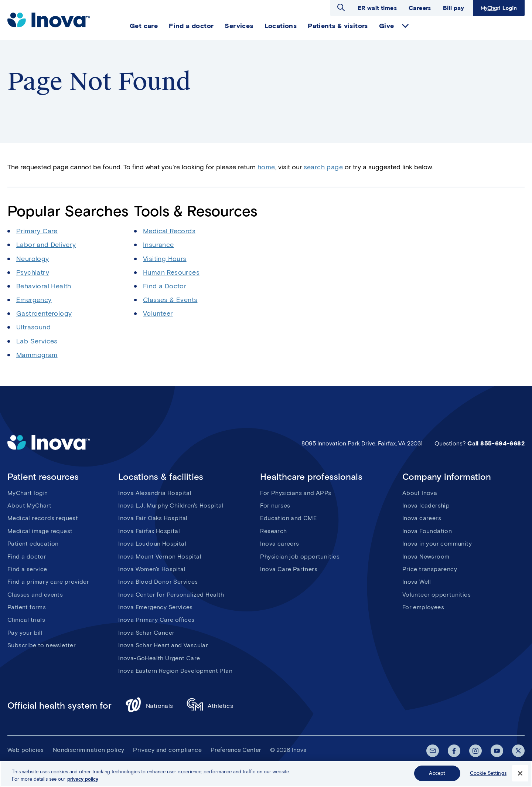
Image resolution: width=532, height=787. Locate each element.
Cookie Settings (488, 774)
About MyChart (29, 506)
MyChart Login (499, 8)
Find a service (27, 569)
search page (323, 167)
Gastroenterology (44, 313)
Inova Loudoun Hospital (152, 544)
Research (273, 531)
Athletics (210, 706)
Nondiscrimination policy (89, 750)
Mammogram (37, 355)
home (266, 167)
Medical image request (40, 531)
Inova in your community (437, 544)
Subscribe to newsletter (42, 645)
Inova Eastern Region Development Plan (175, 671)
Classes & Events (170, 300)
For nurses (275, 506)
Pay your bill (25, 633)
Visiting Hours (165, 259)
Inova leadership (426, 506)
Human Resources (171, 272)
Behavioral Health (44, 286)
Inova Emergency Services (156, 607)
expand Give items (405, 26)
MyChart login (28, 493)
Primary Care (37, 231)
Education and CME (288, 518)
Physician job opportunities (300, 557)
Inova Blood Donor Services (158, 582)
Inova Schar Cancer (146, 633)
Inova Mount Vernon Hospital (160, 557)
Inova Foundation (427, 531)
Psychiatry (33, 272)
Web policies (26, 750)
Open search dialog (341, 7)
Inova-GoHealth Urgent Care (159, 658)
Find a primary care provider (48, 582)
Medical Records (169, 231)
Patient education (33, 544)
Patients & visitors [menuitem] (338, 26)
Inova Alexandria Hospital (155, 493)
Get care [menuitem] (144, 26)
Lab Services (37, 341)
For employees (423, 607)
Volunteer (158, 313)
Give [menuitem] (387, 26)
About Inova (420, 493)
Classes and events (35, 595)
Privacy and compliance (167, 750)
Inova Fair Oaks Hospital (153, 518)
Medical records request (43, 518)
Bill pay (453, 8)
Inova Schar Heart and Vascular (163, 645)
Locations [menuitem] (281, 26)
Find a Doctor (165, 286)
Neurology (33, 259)
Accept (437, 774)
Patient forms (27, 607)
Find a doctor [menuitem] (191, 26)
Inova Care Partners (289, 569)
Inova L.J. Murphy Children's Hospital (171, 506)
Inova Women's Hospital (152, 569)
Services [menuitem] (239, 26)
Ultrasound (33, 327)
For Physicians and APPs (296, 493)
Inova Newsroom (426, 557)
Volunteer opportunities (436, 595)
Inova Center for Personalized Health (171, 595)
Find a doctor (27, 557)
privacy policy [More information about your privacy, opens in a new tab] (83, 779)
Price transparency (430, 569)
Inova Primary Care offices (156, 620)
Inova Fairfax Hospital (149, 531)
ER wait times (377, 8)
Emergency (34, 300)
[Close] (520, 773)
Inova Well (417, 582)
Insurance (158, 245)
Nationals (149, 706)
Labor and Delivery (46, 245)
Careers (420, 8)
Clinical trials (26, 620)
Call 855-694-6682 (496, 443)
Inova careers (279, 544)
